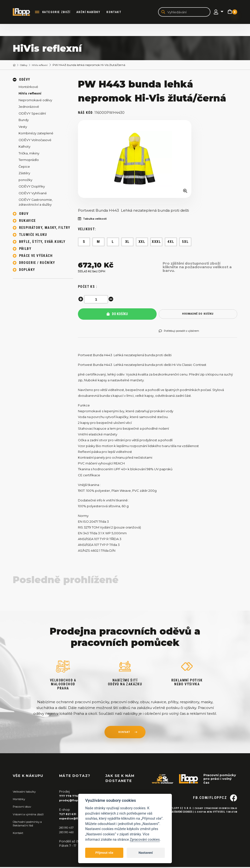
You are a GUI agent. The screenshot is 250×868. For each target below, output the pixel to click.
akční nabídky (92, 12)
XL (128, 243)
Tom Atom (231, 821)
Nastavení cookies (175, 821)
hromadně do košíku (198, 315)
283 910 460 (68, 833)
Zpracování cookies (145, 840)
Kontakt (118, 12)
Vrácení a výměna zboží (31, 815)
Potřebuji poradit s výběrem (183, 332)
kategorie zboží (60, 12)
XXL (142, 243)
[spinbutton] (97, 300)
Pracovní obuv (24, 807)
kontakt (124, 734)
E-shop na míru (199, 821)
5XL (185, 243)
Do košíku (117, 315)
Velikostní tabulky (26, 792)
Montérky (20, 800)
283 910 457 (68, 828)
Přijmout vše (104, 853)
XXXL (156, 243)
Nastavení (146, 853)
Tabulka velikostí (95, 220)
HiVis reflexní (44, 66)
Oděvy (26, 66)
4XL (171, 243)
